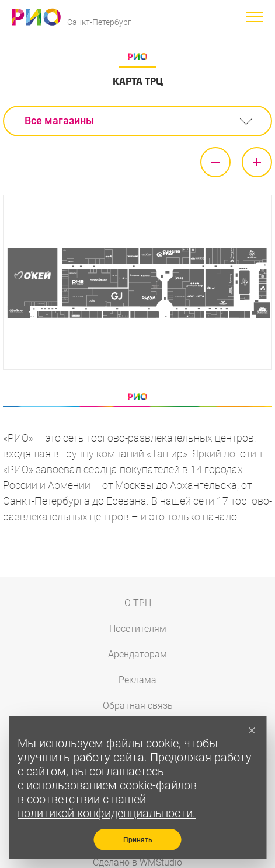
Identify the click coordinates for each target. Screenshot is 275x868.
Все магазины (59, 120)
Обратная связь (138, 706)
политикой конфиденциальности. (107, 813)
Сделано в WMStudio (137, 862)
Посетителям (138, 629)
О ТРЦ (138, 603)
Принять (138, 840)
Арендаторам (137, 654)
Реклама (137, 680)
